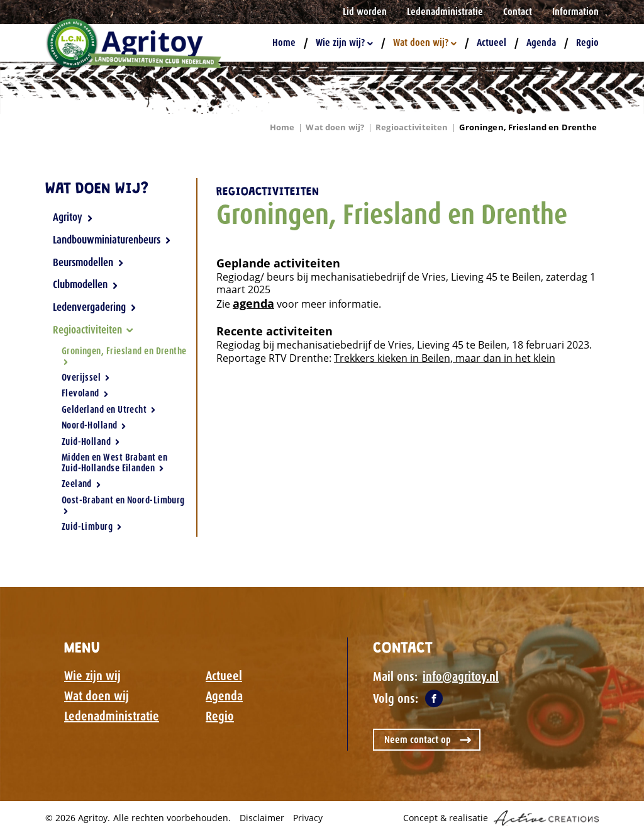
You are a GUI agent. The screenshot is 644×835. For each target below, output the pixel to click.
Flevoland (85, 393)
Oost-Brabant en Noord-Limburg (123, 504)
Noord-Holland (94, 425)
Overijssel (86, 378)
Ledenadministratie (445, 12)
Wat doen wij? (425, 42)
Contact (518, 12)
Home (284, 42)
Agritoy (73, 217)
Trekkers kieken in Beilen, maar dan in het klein (445, 358)
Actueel (491, 42)
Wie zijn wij (92, 676)
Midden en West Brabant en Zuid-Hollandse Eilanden (114, 463)
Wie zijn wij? (344, 42)
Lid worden (365, 12)
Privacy (308, 818)
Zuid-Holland (91, 442)
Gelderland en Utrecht (109, 410)
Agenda (541, 42)
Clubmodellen (86, 284)
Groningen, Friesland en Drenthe (528, 127)
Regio (587, 42)
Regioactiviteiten (412, 127)
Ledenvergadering (95, 307)
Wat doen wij (97, 696)
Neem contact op (418, 740)
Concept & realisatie (501, 818)
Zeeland (81, 484)
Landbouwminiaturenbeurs (112, 240)
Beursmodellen (88, 262)
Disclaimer (262, 818)
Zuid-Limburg (92, 526)
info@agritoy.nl (461, 676)
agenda (253, 303)
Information (575, 12)
